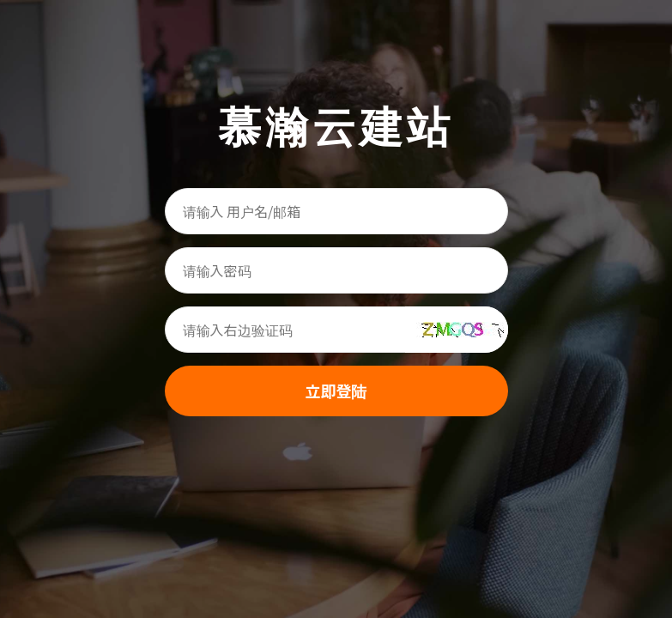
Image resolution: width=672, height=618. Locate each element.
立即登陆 (336, 391)
